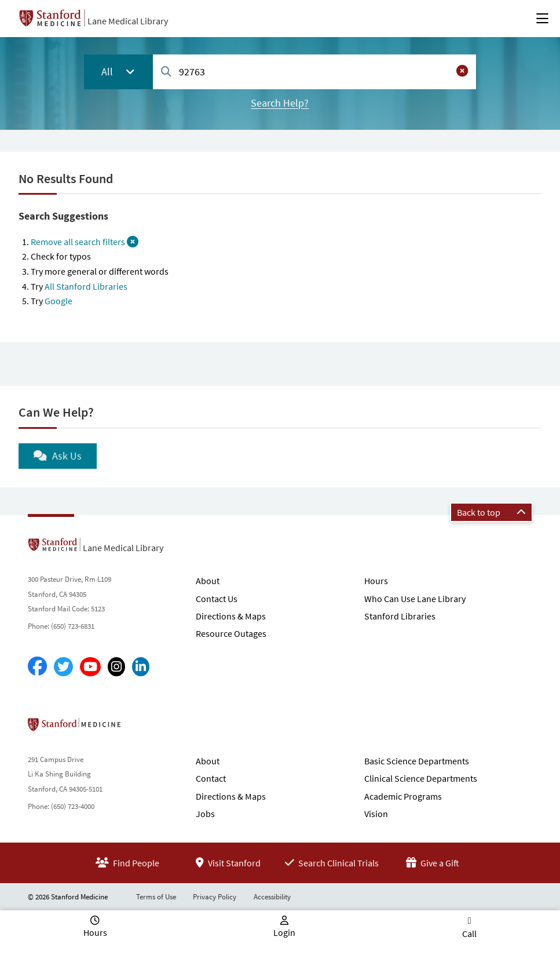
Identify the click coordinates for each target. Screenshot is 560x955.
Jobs (205, 814)
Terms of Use (156, 897)
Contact (211, 778)
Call (469, 934)
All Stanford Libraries (86, 286)
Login (284, 932)
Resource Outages (231, 633)
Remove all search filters (85, 242)
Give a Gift (433, 863)
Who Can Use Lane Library (415, 599)
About (208, 581)
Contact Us (217, 599)
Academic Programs (403, 796)
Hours (376, 581)
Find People (127, 863)
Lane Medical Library (128, 21)
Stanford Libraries (400, 616)
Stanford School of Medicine (141, 728)
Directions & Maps (231, 616)
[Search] (166, 72)
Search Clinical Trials (332, 863)
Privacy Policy (215, 897)
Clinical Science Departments (421, 778)
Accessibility (272, 897)
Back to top (491, 512)
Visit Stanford (228, 863)
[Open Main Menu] (542, 19)
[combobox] (314, 72)
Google (58, 301)
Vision (376, 814)
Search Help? (280, 103)
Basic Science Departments (417, 761)
